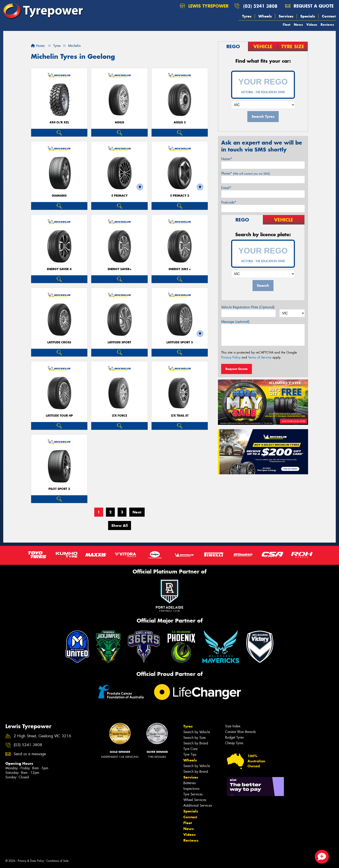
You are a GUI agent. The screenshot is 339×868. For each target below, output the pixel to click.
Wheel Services (195, 800)
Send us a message (30, 754)
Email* (226, 188)
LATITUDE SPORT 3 (180, 342)
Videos (312, 25)
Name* (227, 159)
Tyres (247, 16)
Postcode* (229, 202)
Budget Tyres (234, 737)
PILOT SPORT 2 (59, 489)
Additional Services (198, 805)
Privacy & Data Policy (31, 861)
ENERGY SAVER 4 (59, 269)
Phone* (245, 173)
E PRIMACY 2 (180, 196)
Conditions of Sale (57, 861)
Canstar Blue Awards (240, 732)
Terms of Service (260, 357)
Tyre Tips (190, 754)
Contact (329, 16)
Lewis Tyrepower (204, 6)
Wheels (265, 16)
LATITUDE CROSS (59, 342)
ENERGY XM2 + (180, 269)
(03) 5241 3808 (260, 6)
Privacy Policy (231, 357)
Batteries (189, 783)
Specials (308, 16)
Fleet (287, 25)
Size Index (233, 726)
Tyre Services (193, 794)
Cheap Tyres (234, 743)
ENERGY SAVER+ (120, 269)
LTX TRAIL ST (180, 416)
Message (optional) (235, 322)
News (298, 25)
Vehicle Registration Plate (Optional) (248, 307)
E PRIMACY (120, 196)
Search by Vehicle (197, 732)
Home (38, 46)
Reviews (327, 25)
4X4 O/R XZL (59, 122)
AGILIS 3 (180, 122)
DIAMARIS (59, 196)
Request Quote (237, 369)
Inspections (191, 789)
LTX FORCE (120, 416)
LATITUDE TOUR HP (59, 416)
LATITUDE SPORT (119, 342)
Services (286, 16)
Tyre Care (190, 749)
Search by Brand (196, 743)
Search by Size (194, 738)
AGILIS (119, 122)
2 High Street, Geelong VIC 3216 (42, 736)
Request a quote (309, 6)
